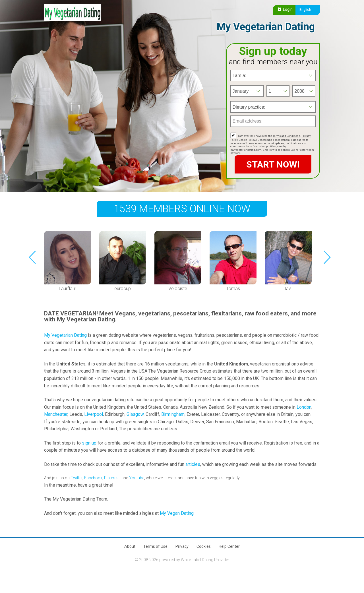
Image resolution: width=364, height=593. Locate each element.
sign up (89, 443)
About (130, 546)
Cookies (204, 546)
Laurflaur (68, 289)
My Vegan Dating (177, 513)
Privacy (182, 546)
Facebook (93, 478)
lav (288, 289)
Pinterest (112, 478)
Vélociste (178, 289)
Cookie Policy (247, 140)
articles (193, 464)
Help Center (229, 546)
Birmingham (173, 414)
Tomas (233, 289)
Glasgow (135, 414)
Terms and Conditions (287, 136)
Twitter (76, 478)
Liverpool (94, 414)
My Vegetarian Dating (65, 335)
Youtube (137, 478)
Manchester (56, 414)
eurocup (123, 289)
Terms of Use (155, 546)
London (304, 407)
